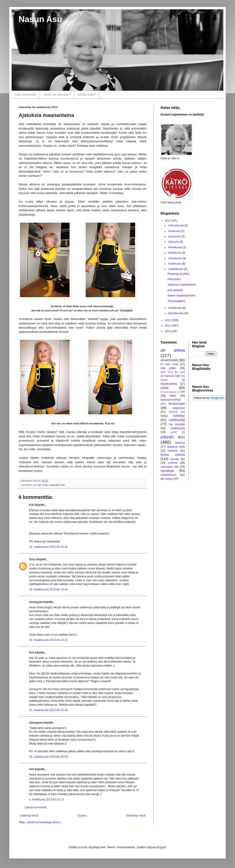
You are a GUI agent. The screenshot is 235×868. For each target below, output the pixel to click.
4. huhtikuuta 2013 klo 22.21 (47, 800)
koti (183, 392)
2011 (168, 326)
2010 (168, 331)
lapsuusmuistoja (171, 400)
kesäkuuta (175, 253)
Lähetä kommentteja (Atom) (43, 822)
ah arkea (173, 350)
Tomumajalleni (176, 301)
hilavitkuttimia (169, 384)
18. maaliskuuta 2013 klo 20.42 (48, 547)
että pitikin (168, 368)
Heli (32, 653)
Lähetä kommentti (35, 807)
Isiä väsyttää (175, 290)
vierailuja (167, 471)
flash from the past (173, 372)
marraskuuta (176, 225)
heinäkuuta (175, 247)
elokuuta (174, 242)
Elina (32, 559)
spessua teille (176, 447)
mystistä (173, 412)
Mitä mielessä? (26, 95)
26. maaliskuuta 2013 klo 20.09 (48, 757)
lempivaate (177, 404)
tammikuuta (176, 313)
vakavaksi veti (57, 485)
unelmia (173, 463)
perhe (174, 432)
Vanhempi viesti (136, 816)
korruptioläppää (168, 392)
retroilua (180, 443)
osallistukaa (178, 428)
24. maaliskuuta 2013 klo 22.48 (48, 710)
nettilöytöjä (177, 420)
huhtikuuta (175, 264)
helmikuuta (175, 308)
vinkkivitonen (169, 475)
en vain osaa (41, 485)
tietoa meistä (173, 455)
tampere (173, 451)
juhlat (164, 388)
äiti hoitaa (166, 479)
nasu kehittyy (173, 416)
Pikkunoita (174, 279)
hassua (169, 376)
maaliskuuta (176, 269)
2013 (168, 221)
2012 (168, 320)
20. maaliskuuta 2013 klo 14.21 (48, 640)
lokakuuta (175, 231)
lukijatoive (179, 408)
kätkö (173, 396)
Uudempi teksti (29, 816)
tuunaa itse (178, 459)
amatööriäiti (169, 360)
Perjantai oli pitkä (178, 274)
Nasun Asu (40, 19)
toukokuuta (175, 258)
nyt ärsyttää (177, 424)
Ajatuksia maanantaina (182, 285)
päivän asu (173, 437)
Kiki (32, 505)
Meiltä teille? (87, 95)
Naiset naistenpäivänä (181, 296)
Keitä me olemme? (57, 95)
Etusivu (82, 816)
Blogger (161, 847)
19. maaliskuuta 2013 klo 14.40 (48, 589)
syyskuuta (175, 236)
